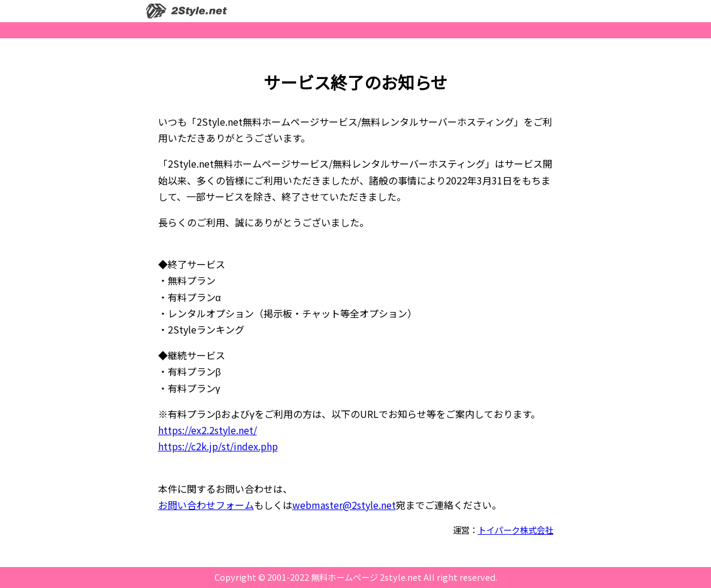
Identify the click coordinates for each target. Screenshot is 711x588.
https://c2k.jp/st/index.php (218, 446)
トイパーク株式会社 (516, 530)
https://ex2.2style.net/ (208, 430)
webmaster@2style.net (344, 505)
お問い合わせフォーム (206, 505)
